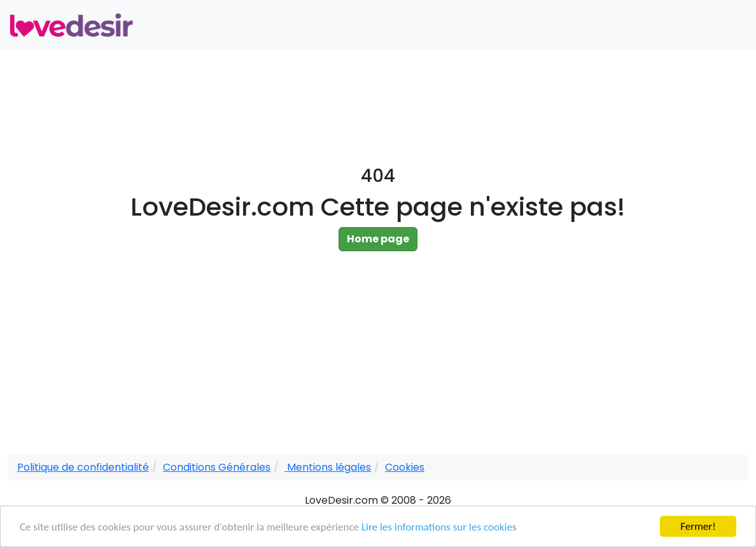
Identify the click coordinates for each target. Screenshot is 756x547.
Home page (378, 239)
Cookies (405, 467)
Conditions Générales (217, 467)
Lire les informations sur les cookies (439, 528)
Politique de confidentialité (83, 467)
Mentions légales (328, 467)
